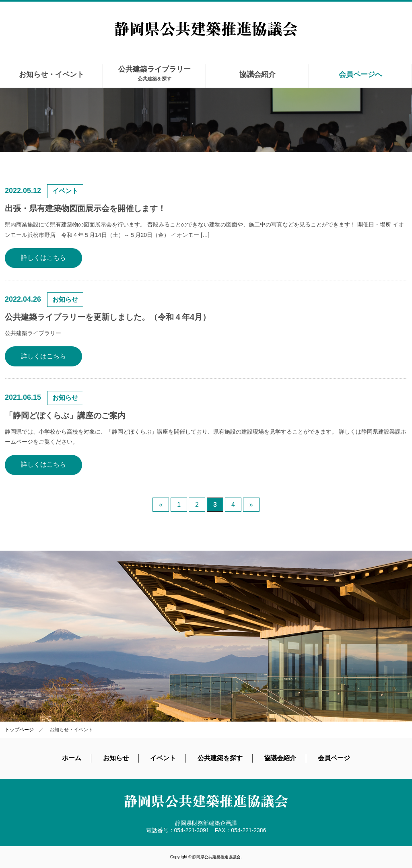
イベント (163, 758)
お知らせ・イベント (51, 74)
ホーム (72, 758)
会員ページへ (360, 74)
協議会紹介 (257, 74)
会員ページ (334, 758)
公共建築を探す (220, 758)
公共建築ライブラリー (154, 73)
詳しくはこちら (43, 258)
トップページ (19, 730)
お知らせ (116, 758)
